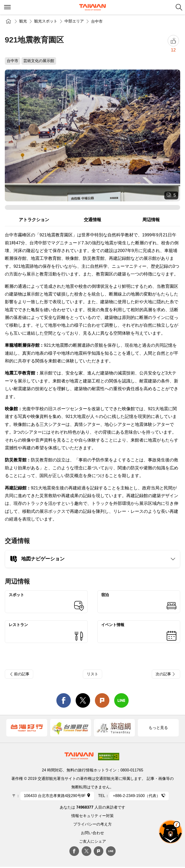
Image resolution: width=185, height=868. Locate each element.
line (121, 700)
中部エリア (74, 21)
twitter (83, 700)
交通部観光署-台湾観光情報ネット (92, 7)
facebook (64, 700)
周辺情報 (151, 220)
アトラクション (34, 220)
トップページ (8, 21)
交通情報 (92, 220)
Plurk (102, 700)
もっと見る (158, 728)
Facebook (74, 851)
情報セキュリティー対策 (92, 816)
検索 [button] (179, 7)
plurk (99, 851)
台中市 (97, 21)
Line (111, 851)
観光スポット (46, 21)
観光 (23, 21)
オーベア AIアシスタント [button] (171, 832)
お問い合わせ (92, 833)
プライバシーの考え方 (92, 824)
